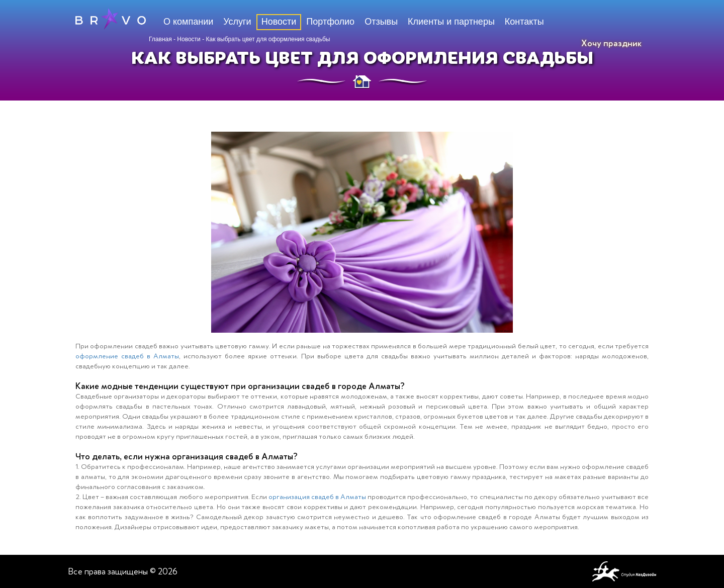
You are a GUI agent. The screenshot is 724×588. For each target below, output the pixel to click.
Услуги (237, 22)
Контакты (524, 22)
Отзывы (381, 22)
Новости (189, 39)
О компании (188, 22)
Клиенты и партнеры (451, 22)
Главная (160, 39)
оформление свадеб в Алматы (127, 356)
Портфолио (330, 22)
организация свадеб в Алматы (317, 497)
